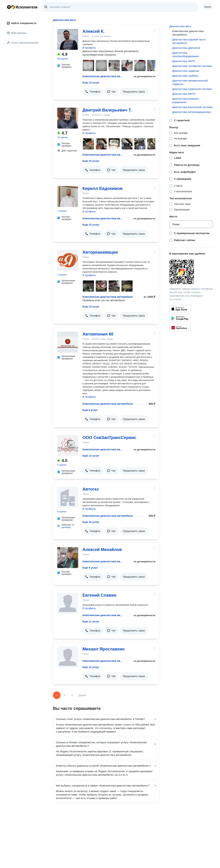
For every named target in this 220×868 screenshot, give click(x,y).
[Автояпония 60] (68, 342)
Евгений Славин (99, 595)
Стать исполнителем (23, 43)
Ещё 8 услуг (90, 410)
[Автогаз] (68, 497)
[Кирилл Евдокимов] (68, 196)
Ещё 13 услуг (91, 82)
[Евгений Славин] (68, 603)
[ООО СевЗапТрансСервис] (68, 446)
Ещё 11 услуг (91, 621)
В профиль (89, 48)
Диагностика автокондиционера (191, 112)
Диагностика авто (180, 26)
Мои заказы (17, 33)
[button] (93, 92)
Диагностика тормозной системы (192, 89)
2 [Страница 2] (64, 695)
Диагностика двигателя (186, 48)
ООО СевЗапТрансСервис (109, 437)
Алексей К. (94, 31)
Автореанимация (100, 252)
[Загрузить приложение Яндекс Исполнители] (191, 272)
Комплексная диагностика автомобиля (103, 76)
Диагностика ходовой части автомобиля (189, 41)
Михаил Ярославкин (104, 649)
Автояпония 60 (98, 334)
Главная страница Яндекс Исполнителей (22, 7)
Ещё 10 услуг (91, 161)
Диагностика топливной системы (192, 66)
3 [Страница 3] (72, 695)
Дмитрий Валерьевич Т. (107, 110)
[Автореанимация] (68, 260)
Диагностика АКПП (184, 61)
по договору (68, 526)
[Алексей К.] (68, 39)
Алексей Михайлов (102, 549)
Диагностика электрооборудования (185, 54)
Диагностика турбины (185, 76)
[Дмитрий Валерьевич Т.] (68, 118)
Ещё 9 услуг (90, 568)
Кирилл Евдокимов (103, 188)
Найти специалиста (22, 23)
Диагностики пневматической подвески (190, 82)
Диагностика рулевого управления (185, 100)
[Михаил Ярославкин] (68, 657)
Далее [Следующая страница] (82, 695)
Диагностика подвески (186, 71)
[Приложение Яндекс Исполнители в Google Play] (180, 318)
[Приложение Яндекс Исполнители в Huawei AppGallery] (180, 328)
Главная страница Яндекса (9, 7)
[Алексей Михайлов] (68, 558)
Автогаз (91, 489)
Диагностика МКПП (184, 94)
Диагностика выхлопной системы (192, 107)
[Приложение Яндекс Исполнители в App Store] (180, 309)
